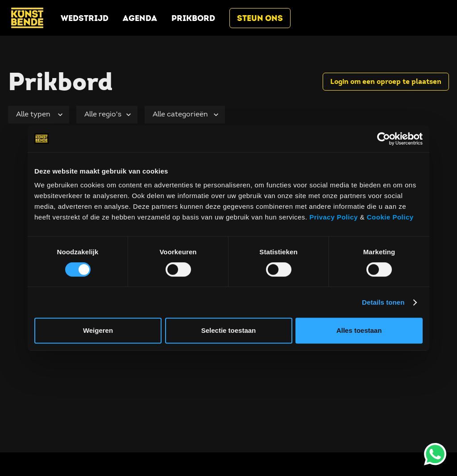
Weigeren (98, 330)
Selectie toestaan (229, 330)
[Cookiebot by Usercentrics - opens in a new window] (384, 139)
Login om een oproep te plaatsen (386, 81)
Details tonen (383, 302)
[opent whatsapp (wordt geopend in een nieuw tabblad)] (435, 454)
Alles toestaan (359, 330)
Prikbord (193, 18)
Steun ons (260, 18)
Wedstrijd (85, 18)
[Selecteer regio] (107, 115)
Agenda (140, 18)
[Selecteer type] (39, 115)
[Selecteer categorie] (185, 115)
